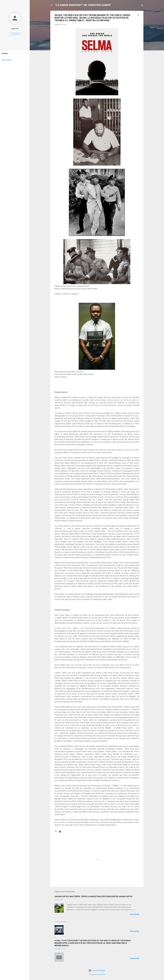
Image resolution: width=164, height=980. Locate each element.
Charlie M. (15, 29)
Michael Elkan (101, 974)
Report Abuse (7, 60)
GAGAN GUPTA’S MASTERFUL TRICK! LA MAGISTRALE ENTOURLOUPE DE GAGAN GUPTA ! (94, 896)
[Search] (142, 6)
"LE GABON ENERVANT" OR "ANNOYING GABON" (83, 5)
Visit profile (15, 34)
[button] (138, 15)
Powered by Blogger (97, 970)
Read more (135, 914)
